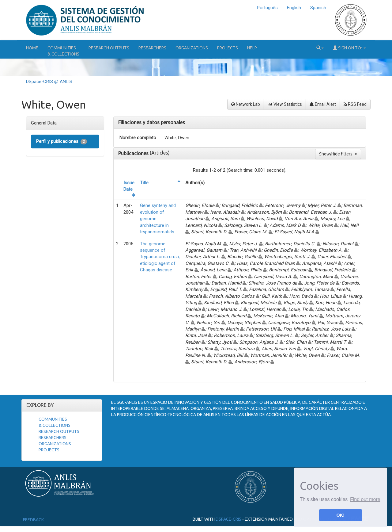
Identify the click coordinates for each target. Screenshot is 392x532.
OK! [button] (341, 515)
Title (144, 183)
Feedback (33, 520)
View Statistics (285, 104)
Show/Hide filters (338, 154)
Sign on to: (349, 48)
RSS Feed (355, 104)
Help (252, 48)
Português (267, 8)
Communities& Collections (63, 51)
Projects (228, 48)
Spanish (318, 8)
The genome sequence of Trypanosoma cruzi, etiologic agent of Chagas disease (160, 257)
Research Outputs (109, 48)
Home (32, 48)
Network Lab (246, 104)
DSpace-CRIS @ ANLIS (49, 82)
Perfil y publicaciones (62, 142)
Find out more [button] (365, 499)
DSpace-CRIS (228, 519)
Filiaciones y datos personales (152, 122)
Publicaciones (134, 153)
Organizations (192, 48)
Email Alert (323, 104)
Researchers (152, 48)
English (294, 8)
